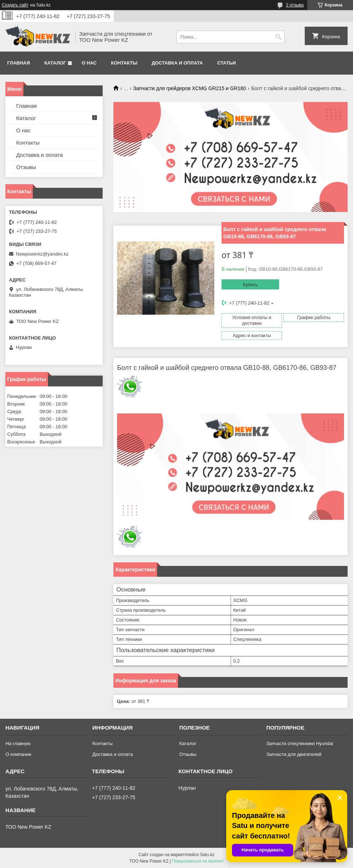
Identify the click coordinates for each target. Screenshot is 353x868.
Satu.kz (207, 855)
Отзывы (26, 167)
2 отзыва (295, 5)
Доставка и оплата (177, 63)
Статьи (227, 63)
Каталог (55, 63)
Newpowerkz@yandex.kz (42, 254)
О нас (89, 63)
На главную (18, 743)
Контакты (124, 63)
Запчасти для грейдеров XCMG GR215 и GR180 (190, 88)
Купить (250, 285)
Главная (19, 63)
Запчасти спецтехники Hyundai (300, 743)
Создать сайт (15, 5)
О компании (18, 754)
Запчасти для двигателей (294, 754)
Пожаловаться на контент (198, 861)
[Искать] (278, 37)
